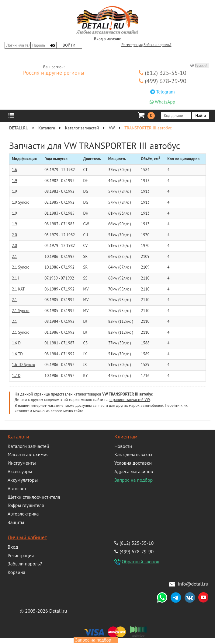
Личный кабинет (27, 537)
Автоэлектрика (23, 514)
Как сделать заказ (133, 454)
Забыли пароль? (158, 45)
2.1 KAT (18, 289)
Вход (13, 547)
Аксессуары (20, 471)
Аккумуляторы (23, 480)
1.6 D (16, 343)
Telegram (163, 92)
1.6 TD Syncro (24, 365)
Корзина (16, 572)
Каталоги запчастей (28, 446)
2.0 (14, 235)
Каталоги (18, 436)
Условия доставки (133, 463)
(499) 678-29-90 (163, 81)
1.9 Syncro (21, 202)
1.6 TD (17, 354)
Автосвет (17, 488)
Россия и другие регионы (54, 73)
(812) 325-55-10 (163, 73)
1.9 (14, 181)
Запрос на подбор (134, 480)
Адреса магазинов (134, 471)
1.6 (14, 170)
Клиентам (126, 436)
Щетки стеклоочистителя (34, 497)
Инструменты (22, 463)
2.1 (14, 257)
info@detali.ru (193, 584)
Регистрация (132, 45)
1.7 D (16, 376)
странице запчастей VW (130, 400)
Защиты (16, 522)
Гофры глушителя (26, 505)
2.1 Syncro (21, 267)
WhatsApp (162, 102)
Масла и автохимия (28, 454)
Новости (123, 446)
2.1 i (16, 278)
